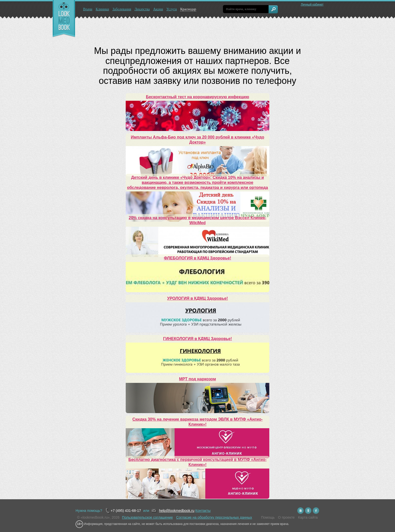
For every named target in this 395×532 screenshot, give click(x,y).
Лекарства (142, 9)
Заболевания (122, 9)
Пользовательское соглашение (147, 517)
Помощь (268, 517)
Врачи (88, 9)
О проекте (286, 517)
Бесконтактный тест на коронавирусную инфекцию (197, 97)
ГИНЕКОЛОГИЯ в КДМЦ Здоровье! (197, 339)
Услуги (172, 9)
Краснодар (188, 9)
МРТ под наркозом (197, 379)
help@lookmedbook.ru (177, 511)
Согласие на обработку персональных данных (214, 517)
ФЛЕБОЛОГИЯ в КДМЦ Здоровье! (198, 258)
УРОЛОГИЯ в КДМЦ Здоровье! (198, 298)
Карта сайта (308, 517)
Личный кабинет (312, 5)
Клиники (102, 9)
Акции (158, 9)
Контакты (203, 511)
